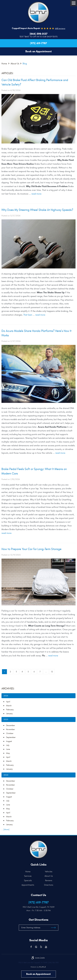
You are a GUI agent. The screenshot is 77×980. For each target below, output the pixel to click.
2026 (6, 696)
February (10, 710)
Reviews (49, 881)
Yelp (41, 947)
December (11, 725)
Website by (38, 967)
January (9, 714)
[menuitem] (28, 872)
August (9, 741)
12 (52, 672)
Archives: (8, 689)
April (8, 702)
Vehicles (49, 872)
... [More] (5, 829)
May (8, 753)
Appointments (28, 885)
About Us (15, 64)
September (11, 737)
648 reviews (60, 28)
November (11, 729)
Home (4, 64)
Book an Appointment (38, 974)
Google (36, 947)
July (8, 745)
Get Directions (38, 920)
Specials (28, 881)
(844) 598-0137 (39, 34)
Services (28, 876)
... (46, 672)
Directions (49, 885)
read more (36, 194)
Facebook (31, 947)
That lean (28, 315)
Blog (25, 64)
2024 (6, 775)
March (9, 706)
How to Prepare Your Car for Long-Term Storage (31, 549)
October (10, 733)
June (8, 749)
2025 (6, 719)
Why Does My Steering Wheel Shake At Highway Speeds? (37, 210)
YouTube (46, 947)
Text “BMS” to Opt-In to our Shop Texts (38, 37)
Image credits (40, 958)
